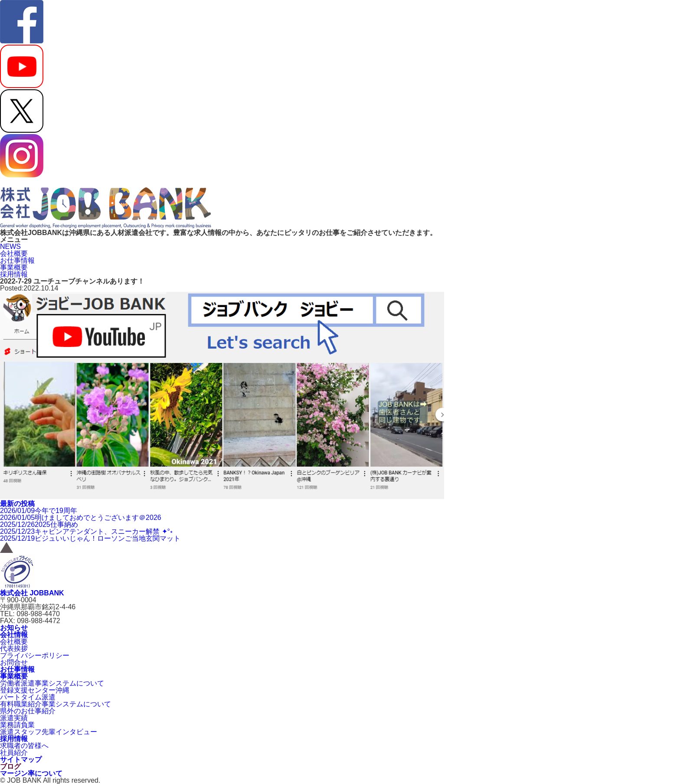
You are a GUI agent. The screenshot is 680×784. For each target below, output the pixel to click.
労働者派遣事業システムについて (52, 683)
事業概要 (14, 267)
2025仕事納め (39, 524)
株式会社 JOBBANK (32, 593)
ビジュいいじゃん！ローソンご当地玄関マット (90, 538)
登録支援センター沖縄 (35, 690)
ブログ (10, 766)
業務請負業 (17, 725)
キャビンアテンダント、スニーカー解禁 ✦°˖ (86, 531)
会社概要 (14, 253)
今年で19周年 (39, 511)
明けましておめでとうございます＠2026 (81, 518)
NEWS (10, 247)
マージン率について (31, 773)
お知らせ (14, 628)
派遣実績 (14, 718)
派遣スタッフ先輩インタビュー (49, 732)
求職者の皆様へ (24, 746)
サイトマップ (21, 759)
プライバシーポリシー (35, 655)
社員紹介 (14, 753)
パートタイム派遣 (28, 697)
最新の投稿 (17, 504)
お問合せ (14, 662)
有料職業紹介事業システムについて (56, 704)
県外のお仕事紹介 (28, 711)
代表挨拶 (14, 648)
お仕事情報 (17, 260)
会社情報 (14, 635)
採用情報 (14, 274)
